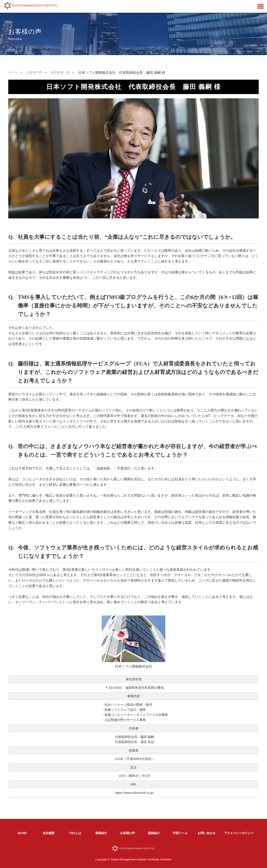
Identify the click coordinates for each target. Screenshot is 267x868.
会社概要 (49, 833)
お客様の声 (34, 72)
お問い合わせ (207, 833)
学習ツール (180, 833)
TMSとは (75, 833)
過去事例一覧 (60, 72)
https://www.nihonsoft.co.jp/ (135, 793)
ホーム (13, 72)
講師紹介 (154, 833)
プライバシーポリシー (239, 833)
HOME (22, 833)
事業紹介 (101, 833)
